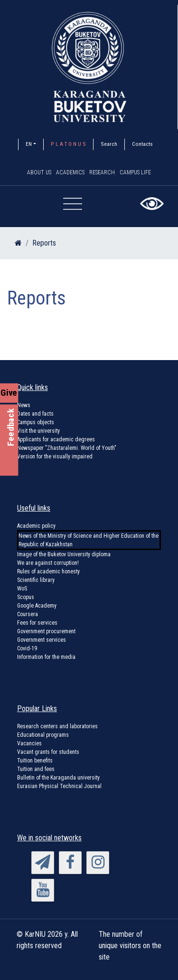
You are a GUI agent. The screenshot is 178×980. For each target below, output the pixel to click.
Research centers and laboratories (57, 726)
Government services (42, 640)
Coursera (28, 614)
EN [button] (29, 144)
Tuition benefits (35, 761)
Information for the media (46, 657)
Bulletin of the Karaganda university (58, 778)
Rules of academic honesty (48, 571)
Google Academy (37, 606)
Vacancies (29, 743)
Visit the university (38, 431)
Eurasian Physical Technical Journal (59, 786)
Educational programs (43, 735)
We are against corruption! (48, 563)
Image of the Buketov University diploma (64, 554)
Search (109, 144)
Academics (70, 172)
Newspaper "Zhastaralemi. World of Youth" (67, 448)
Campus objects (36, 422)
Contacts (142, 144)
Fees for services (37, 623)
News (24, 405)
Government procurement (46, 631)
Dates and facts (35, 414)
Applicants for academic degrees (56, 439)
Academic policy (36, 526)
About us (39, 172)
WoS (22, 589)
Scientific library (36, 580)
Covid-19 (27, 648)
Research (102, 172)
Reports (44, 243)
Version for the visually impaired (55, 457)
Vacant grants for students (48, 752)
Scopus (26, 597)
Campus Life (135, 172)
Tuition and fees (36, 769)
